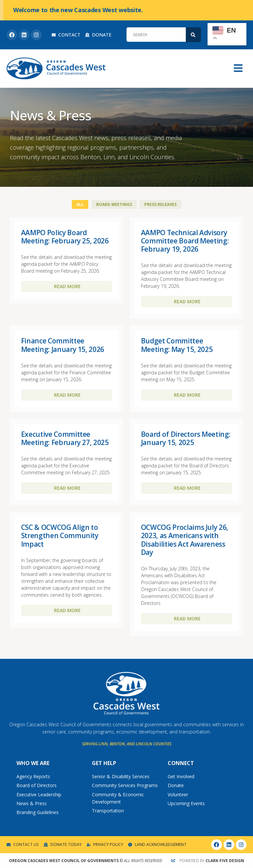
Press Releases (160, 204)
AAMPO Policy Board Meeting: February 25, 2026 (65, 237)
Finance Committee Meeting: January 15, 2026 (63, 345)
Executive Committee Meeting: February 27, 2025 (65, 438)
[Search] (193, 35)
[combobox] (156, 35)
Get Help (104, 763)
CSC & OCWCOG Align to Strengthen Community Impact (60, 535)
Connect (181, 763)
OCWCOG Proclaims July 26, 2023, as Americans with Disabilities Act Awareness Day (185, 540)
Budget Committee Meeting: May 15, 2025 (177, 345)
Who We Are (33, 763)
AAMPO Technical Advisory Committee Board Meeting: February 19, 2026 (185, 241)
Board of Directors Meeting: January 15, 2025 (186, 438)
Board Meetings (114, 204)
